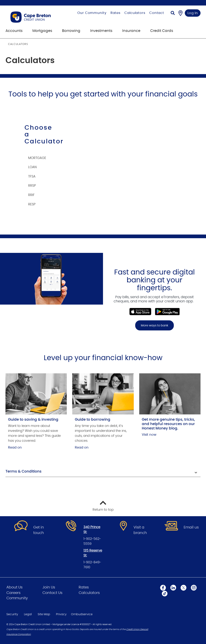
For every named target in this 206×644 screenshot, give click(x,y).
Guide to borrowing (93, 420)
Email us (191, 527)
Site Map (44, 614)
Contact (157, 13)
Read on (15, 448)
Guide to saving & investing (33, 420)
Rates (116, 13)
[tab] (41, 156)
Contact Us (52, 593)
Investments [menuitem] (101, 31)
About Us (14, 587)
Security (12, 614)
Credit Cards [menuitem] (162, 31)
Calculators (135, 13)
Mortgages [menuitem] (42, 31)
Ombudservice (82, 614)
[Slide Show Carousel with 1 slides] (103, 299)
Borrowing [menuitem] (71, 31)
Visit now (149, 435)
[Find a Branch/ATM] (180, 13)
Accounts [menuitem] (14, 31)
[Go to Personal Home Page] (35, 17)
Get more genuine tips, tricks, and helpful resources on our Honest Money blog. (168, 424)
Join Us (49, 587)
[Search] (173, 13)
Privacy (61, 614)
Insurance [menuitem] (131, 31)
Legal (28, 614)
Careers (13, 593)
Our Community (92, 13)
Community (17, 598)
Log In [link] (193, 13)
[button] (103, 472)
